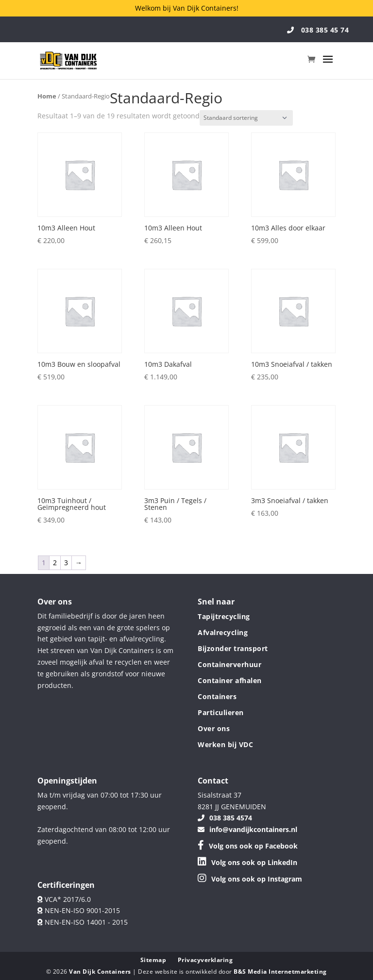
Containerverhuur (229, 664)
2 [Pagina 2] (55, 563)
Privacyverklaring (205, 960)
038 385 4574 (225, 818)
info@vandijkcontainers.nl (247, 829)
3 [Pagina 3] (66, 563)
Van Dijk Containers (101, 972)
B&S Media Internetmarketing (280, 972)
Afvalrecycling (223, 632)
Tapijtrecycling (224, 616)
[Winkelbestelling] (246, 118)
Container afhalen (230, 680)
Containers (217, 696)
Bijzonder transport (233, 648)
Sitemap (153, 960)
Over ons (214, 728)
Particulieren (221, 712)
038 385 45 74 (318, 30)
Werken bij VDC (225, 744)
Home (47, 96)
